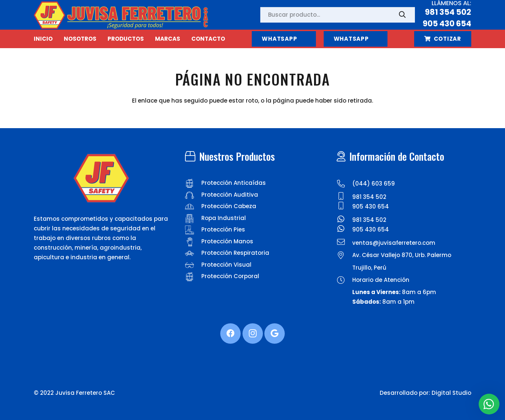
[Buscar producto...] (338, 15)
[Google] (275, 334)
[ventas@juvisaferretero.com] (344, 243)
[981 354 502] (344, 197)
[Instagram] (253, 334)
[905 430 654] (344, 207)
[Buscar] (402, 15)
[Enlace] (121, 15)
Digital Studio (451, 393)
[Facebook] (230, 334)
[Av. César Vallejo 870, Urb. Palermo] (344, 256)
